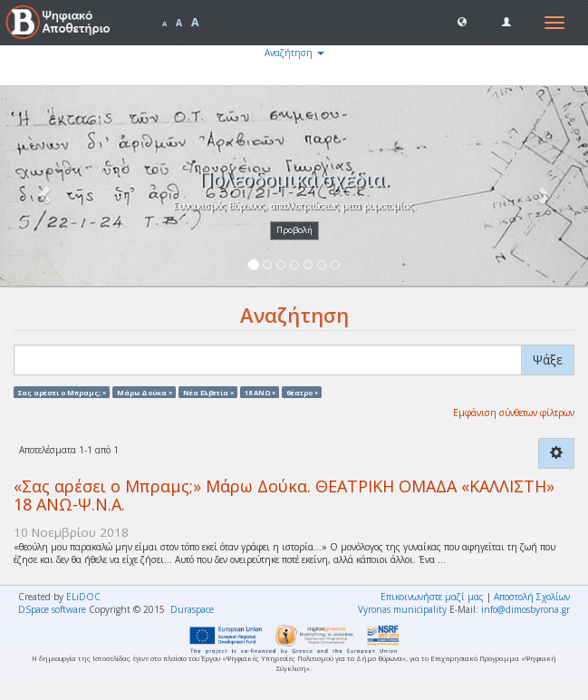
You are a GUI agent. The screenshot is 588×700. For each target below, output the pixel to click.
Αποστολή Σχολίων (532, 597)
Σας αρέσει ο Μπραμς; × (62, 392)
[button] (462, 21)
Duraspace (192, 609)
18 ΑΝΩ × (260, 392)
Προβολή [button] (294, 230)
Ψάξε (548, 360)
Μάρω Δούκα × (145, 392)
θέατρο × (302, 392)
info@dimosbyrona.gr (525, 609)
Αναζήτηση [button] (294, 53)
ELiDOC (83, 597)
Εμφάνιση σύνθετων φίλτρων (514, 413)
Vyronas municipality (402, 609)
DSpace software (52, 609)
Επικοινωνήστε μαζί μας (432, 597)
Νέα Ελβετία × (208, 392)
